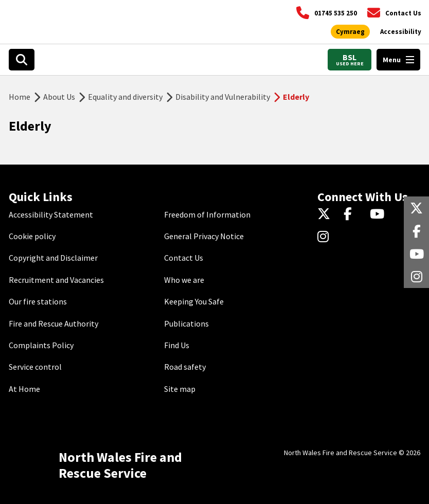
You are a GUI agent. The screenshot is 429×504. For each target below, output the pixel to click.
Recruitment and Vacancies (56, 280)
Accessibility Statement (51, 214)
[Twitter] (326, 214)
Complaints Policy (41, 345)
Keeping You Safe (194, 301)
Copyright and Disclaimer (53, 258)
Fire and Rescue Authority (53, 323)
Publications (186, 323)
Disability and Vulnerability (223, 97)
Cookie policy (32, 236)
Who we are (184, 280)
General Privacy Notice (204, 236)
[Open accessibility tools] (401, 32)
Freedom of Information (207, 214)
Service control (35, 367)
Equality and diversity (125, 97)
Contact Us (184, 258)
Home (20, 97)
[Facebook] (353, 214)
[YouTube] (379, 214)
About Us (59, 97)
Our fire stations (38, 301)
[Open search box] (22, 60)
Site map (180, 389)
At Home (24, 389)
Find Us (177, 345)
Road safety (185, 367)
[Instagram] (326, 237)
